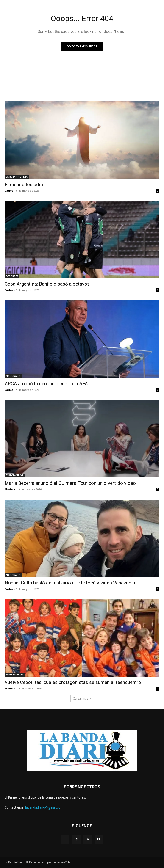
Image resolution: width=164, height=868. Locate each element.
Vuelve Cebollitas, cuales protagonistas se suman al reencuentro (73, 682)
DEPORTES (12, 276)
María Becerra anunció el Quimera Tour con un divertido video (70, 483)
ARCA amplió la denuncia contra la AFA (46, 384)
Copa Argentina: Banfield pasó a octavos (47, 284)
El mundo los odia (24, 185)
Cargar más (82, 699)
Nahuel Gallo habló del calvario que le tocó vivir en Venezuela (70, 583)
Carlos (9, 191)
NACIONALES (13, 376)
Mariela (10, 489)
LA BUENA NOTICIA (17, 177)
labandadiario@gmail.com (44, 807)
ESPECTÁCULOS (15, 475)
